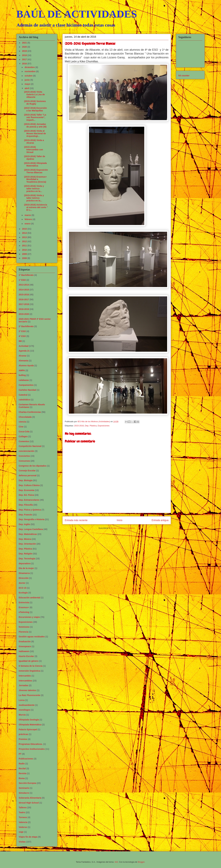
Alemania (23, 361)
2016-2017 (24, 299)
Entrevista (24, 602)
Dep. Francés (25, 515)
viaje (21, 832)
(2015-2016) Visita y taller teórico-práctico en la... (34, 189)
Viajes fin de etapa (28, 837)
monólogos (24, 710)
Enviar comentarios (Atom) (123, 528)
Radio (22, 764)
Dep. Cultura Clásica (29, 485)
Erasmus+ (24, 607)
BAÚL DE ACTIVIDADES (77, 14)
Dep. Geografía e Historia (32, 519)
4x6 (116, 862)
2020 (25, 47)
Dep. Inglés (24, 524)
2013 (25, 237)
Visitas (22, 842)
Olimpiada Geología (29, 720)
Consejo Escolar (27, 471)
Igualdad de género (29, 661)
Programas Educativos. (31, 744)
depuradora (25, 563)
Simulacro (24, 793)
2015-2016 (79, 426)
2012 (25, 241)
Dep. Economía (26, 490)
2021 (25, 43)
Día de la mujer (26, 568)
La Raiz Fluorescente (29, 695)
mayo (28, 84)
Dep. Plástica (91, 426)
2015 (25, 229)
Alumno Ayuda (26, 366)
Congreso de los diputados (33, 466)
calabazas (24, 380)
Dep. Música (25, 539)
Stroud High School (29, 803)
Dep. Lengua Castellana (31, 529)
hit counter (184, 76)
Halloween (24, 651)
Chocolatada (25, 417)
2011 (25, 246)
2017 (25, 59)
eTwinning (24, 612)
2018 (25, 55)
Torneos (23, 817)
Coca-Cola (24, 432)
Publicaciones (26, 759)
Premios (23, 739)
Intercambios (25, 681)
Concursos (24, 461)
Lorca (22, 700)
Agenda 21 (24, 351)
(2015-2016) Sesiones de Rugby (35, 103)
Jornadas (23, 685)
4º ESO (22, 336)
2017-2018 (24, 304)
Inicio (120, 520)
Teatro (22, 812)
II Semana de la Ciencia (31, 666)
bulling (22, 375)
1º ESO (22, 280)
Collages (23, 436)
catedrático (24, 400)
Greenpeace (25, 646)
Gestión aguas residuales (32, 637)
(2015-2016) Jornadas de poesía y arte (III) (35, 125)
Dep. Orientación (27, 544)
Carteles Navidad (27, 390)
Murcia (22, 715)
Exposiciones (104, 426)
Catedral (23, 395)
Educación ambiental (29, 598)
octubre (29, 76)
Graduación (25, 641)
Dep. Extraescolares (29, 500)
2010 (25, 250)
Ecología (23, 593)
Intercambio (25, 676)
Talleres (23, 807)
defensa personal (28, 475)
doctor (22, 583)
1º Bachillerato (26, 275)
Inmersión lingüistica (29, 671)
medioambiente (27, 705)
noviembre (30, 71)
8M (20, 341)
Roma (22, 778)
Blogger (141, 862)
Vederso (23, 827)
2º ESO (22, 331)
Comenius (24, 441)
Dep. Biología (26, 480)
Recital (22, 768)
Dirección (24, 578)
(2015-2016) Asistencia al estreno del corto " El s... (36, 207)
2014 (25, 233)
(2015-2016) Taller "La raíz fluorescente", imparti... (35, 117)
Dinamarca (24, 573)
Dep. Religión (26, 554)
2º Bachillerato (26, 326)
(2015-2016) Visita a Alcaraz (34, 142)
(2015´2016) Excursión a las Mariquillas (35, 109)
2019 (25, 51)
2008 (25, 258)
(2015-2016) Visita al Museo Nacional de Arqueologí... (35, 133)
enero (28, 224)
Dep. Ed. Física (26, 495)
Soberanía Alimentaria (30, 798)
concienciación (26, 451)
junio (27, 80)
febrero (29, 219)
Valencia (23, 822)
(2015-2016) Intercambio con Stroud (34, 150)
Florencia (23, 632)
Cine (21, 427)
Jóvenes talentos (27, 690)
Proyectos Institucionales (32, 749)
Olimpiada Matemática (30, 725)
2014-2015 (24, 290)
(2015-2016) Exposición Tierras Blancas (36, 171)
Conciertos (24, 456)
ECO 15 (23, 588)
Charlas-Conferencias (30, 412)
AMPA (22, 370)
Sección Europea (27, 783)
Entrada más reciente (76, 520)
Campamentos (26, 385)
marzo (28, 215)
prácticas (23, 734)
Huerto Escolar (26, 656)
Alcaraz (23, 356)
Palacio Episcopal (28, 729)
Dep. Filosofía (26, 505)
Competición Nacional (30, 446)
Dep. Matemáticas (28, 534)
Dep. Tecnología (27, 559)
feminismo (24, 627)
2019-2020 (24, 314)
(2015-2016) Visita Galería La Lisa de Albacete (34, 94)
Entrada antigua (160, 520)
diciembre (30, 67)
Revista (23, 773)
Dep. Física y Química (30, 510)
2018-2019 (24, 309)
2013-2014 (24, 285)
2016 (25, 64)
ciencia (22, 422)
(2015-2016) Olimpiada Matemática (35, 164)
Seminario (24, 788)
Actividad (24, 346)
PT (20, 754)
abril (27, 88)
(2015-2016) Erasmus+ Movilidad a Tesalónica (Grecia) (35, 179)
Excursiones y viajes (29, 617)
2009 (25, 254)
